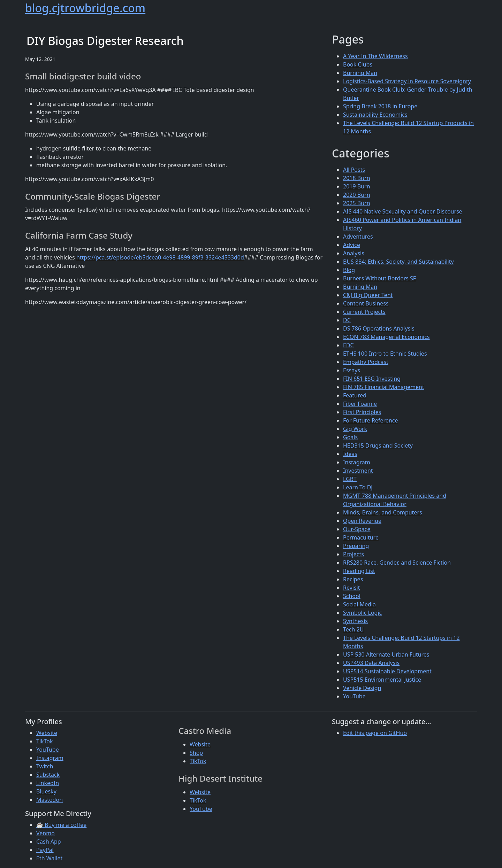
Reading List (359, 571)
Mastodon (50, 800)
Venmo (45, 833)
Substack (48, 775)
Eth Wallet (49, 858)
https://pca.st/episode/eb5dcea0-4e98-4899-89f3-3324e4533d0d (160, 257)
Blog (349, 270)
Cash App (49, 842)
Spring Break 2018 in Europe (380, 106)
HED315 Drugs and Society (378, 445)
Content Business (366, 303)
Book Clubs (358, 64)
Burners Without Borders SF (379, 278)
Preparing (356, 546)
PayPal (45, 850)
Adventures (358, 237)
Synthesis (355, 621)
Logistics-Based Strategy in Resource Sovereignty (407, 81)
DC (347, 320)
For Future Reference (371, 420)
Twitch (45, 766)
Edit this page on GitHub (375, 733)
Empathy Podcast (366, 362)
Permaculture (361, 537)
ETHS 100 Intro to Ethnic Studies (385, 354)
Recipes (353, 579)
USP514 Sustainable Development (387, 671)
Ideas (350, 454)
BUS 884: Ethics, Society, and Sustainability (398, 262)
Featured (355, 395)
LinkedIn (48, 783)
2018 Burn (357, 178)
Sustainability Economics (375, 115)
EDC (348, 345)
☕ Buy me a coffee (61, 825)
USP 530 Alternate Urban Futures (386, 654)
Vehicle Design (362, 688)
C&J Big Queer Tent (368, 295)
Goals (350, 437)
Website (47, 733)
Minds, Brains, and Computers (383, 512)
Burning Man (360, 73)
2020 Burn (357, 195)
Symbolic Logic (362, 613)
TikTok (45, 741)
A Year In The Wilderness (375, 56)
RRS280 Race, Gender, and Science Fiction (397, 563)
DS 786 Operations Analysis (379, 328)
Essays (352, 370)
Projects (353, 554)
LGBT (350, 479)
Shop (196, 753)
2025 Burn (357, 203)
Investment (358, 471)
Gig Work (355, 429)
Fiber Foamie (360, 404)
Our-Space (357, 529)
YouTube (354, 696)
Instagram (357, 462)
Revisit (351, 588)
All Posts (354, 170)
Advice (352, 245)
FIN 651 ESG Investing (372, 379)
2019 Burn (357, 186)
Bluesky (46, 791)
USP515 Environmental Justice (382, 680)
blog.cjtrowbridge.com (85, 8)
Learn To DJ (358, 487)
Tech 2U (353, 629)
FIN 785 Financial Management (384, 387)
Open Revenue (362, 521)
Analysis (354, 253)
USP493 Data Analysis (371, 663)
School (352, 596)
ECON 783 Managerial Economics (386, 337)
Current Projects (364, 312)
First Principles (362, 412)
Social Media (359, 604)
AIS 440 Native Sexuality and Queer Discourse (403, 211)
